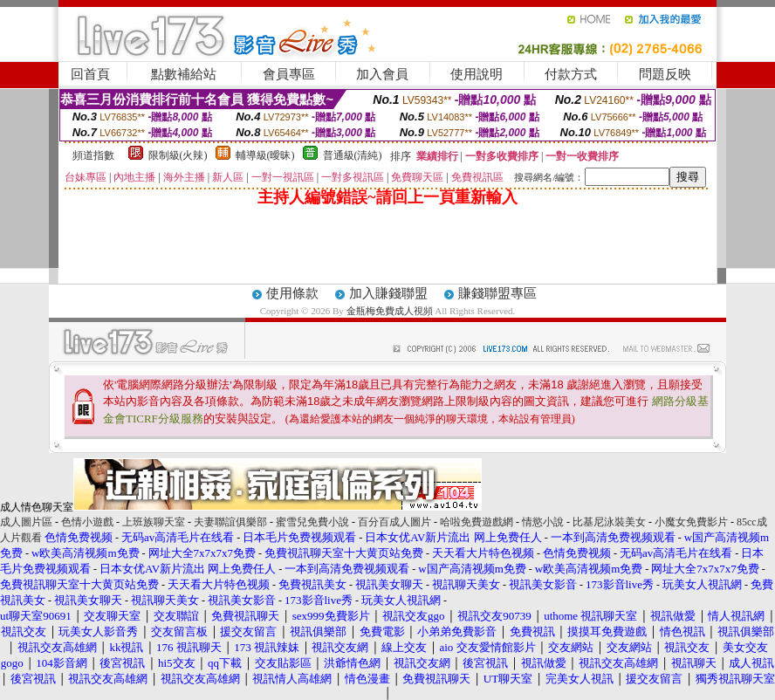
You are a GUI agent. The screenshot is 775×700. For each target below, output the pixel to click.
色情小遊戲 (87, 522)
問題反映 (665, 74)
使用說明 (477, 74)
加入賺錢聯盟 (388, 293)
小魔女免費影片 (691, 522)
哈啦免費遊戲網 (477, 522)
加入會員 (382, 74)
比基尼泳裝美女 (609, 522)
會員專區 (289, 74)
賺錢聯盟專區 (497, 293)
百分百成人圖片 (394, 522)
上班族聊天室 (154, 522)
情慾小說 (543, 522)
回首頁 (90, 74)
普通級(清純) (353, 155)
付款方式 (571, 74)
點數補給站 (184, 74)
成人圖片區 (26, 522)
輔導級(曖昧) (265, 155)
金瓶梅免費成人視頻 (391, 311)
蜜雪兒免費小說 (312, 522)
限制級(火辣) (178, 155)
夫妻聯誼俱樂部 (230, 522)
